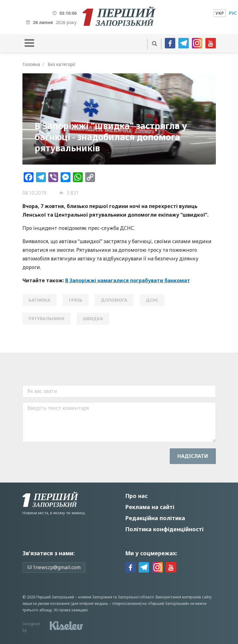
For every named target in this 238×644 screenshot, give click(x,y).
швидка (93, 318)
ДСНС (152, 300)
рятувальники (46, 318)
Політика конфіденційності (164, 529)
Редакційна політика (155, 518)
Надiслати (193, 456)
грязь (76, 300)
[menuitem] (220, 13)
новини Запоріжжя (95, 597)
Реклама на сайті (150, 507)
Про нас (136, 496)
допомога (114, 300)
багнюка (40, 300)
